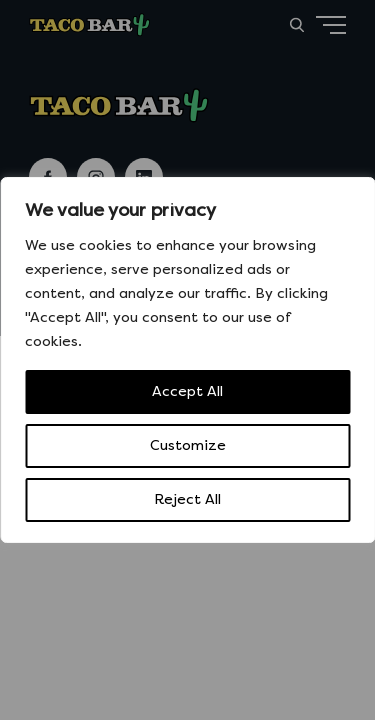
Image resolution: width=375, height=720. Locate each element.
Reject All (187, 499)
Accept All (187, 391)
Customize (188, 445)
